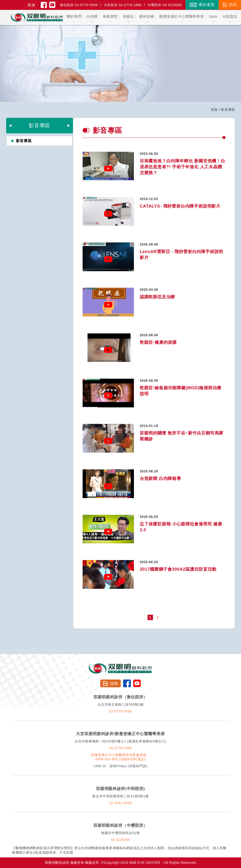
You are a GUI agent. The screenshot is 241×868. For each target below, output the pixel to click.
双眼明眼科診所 (121, 665)
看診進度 (202, 5)
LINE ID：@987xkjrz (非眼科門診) (120, 766)
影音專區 (24, 141)
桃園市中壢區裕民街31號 (120, 833)
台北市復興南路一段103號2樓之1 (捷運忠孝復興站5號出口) (120, 741)
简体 (32, 5)
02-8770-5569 (120, 711)
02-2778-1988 (120, 748)
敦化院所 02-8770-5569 (79, 5)
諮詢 (230, 5)
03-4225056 (120, 840)
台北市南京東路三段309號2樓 (120, 704)
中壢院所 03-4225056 (165, 5)
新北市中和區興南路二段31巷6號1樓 (120, 796)
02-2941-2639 (120, 803)
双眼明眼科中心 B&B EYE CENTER (37, 17)
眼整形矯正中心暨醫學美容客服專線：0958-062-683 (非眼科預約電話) (120, 757)
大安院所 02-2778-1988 (123, 5)
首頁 (214, 110)
